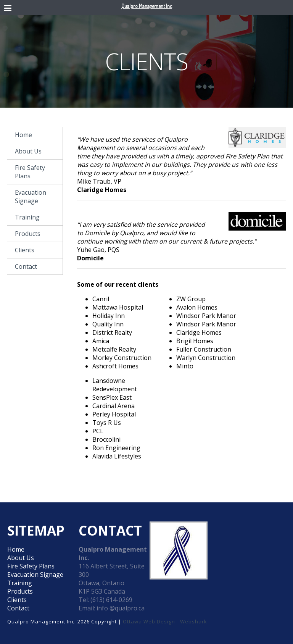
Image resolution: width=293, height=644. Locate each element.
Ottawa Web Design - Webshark (165, 621)
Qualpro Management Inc (147, 6)
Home (23, 135)
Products (28, 234)
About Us (28, 151)
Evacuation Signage (31, 197)
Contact (26, 266)
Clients (25, 250)
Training (27, 217)
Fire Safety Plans (30, 172)
